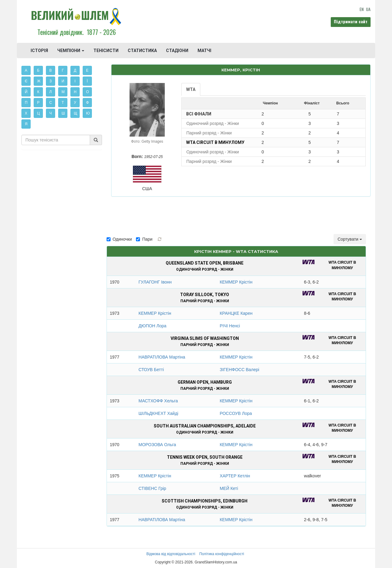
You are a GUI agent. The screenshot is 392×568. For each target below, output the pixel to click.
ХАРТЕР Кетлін (235, 476)
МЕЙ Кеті (229, 488)
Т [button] (63, 103)
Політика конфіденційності (222, 554)
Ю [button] (88, 113)
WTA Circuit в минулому (215, 142)
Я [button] (26, 124)
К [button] (38, 92)
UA (368, 9)
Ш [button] (63, 113)
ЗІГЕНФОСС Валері (239, 370)
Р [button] (38, 103)
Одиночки (119, 239)
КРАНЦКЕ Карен (236, 313)
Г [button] (63, 70)
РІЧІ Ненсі (230, 326)
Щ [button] (75, 113)
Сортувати (350, 239)
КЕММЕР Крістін (236, 282)
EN (362, 9)
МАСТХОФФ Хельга (158, 401)
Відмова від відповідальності (171, 554)
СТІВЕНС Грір (152, 488)
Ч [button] (51, 113)
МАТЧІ (204, 51)
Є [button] (26, 81)
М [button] (63, 92)
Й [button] (26, 92)
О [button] (87, 92)
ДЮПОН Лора (152, 326)
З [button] (50, 81)
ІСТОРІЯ (39, 51)
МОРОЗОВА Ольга (157, 445)
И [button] (63, 81)
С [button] (51, 103)
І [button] (75, 81)
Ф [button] (87, 103)
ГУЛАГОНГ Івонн (155, 282)
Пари (144, 239)
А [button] (26, 70)
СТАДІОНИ (177, 51)
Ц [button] (38, 113)
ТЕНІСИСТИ (106, 51)
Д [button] (75, 70)
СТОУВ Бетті (151, 370)
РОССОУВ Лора (236, 413)
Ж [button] (39, 81)
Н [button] (75, 92)
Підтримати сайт (351, 21)
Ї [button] (87, 81)
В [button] (51, 70)
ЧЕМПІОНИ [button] (71, 51)
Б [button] (38, 70)
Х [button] (26, 113)
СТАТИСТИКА (142, 51)
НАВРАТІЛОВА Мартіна (162, 357)
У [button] (75, 103)
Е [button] (87, 70)
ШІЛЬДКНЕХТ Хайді (158, 413)
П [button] (26, 103)
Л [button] (51, 92)
